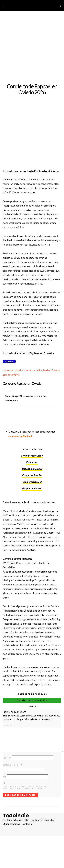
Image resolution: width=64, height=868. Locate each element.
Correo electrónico (13, 765)
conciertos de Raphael (20, 436)
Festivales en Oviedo (32, 456)
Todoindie (16, 816)
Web (5, 777)
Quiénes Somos (11, 824)
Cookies (7, 820)
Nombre (7, 758)
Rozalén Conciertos (32, 469)
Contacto (27, 824)
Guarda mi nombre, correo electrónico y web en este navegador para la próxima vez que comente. (27, 787)
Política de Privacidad (43, 820)
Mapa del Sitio (21, 820)
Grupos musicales (32, 488)
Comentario (8, 726)
